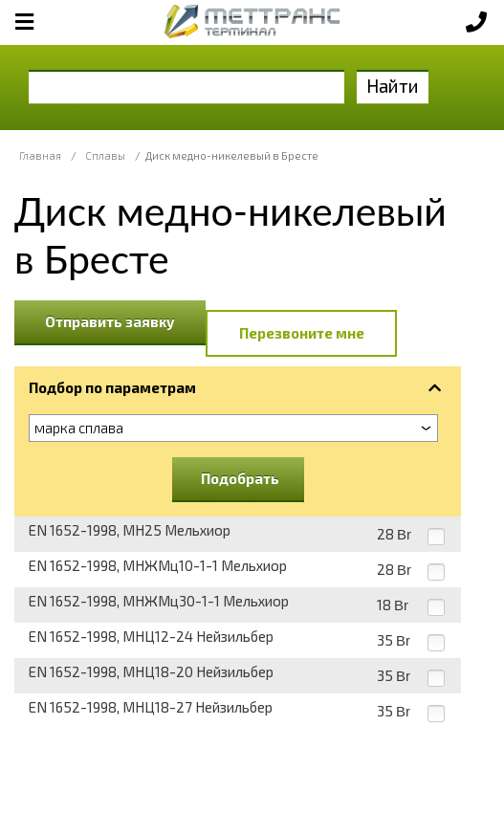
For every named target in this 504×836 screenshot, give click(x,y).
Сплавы (105, 155)
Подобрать (240, 478)
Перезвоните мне (302, 333)
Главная (40, 155)
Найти (393, 86)
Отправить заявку (110, 321)
